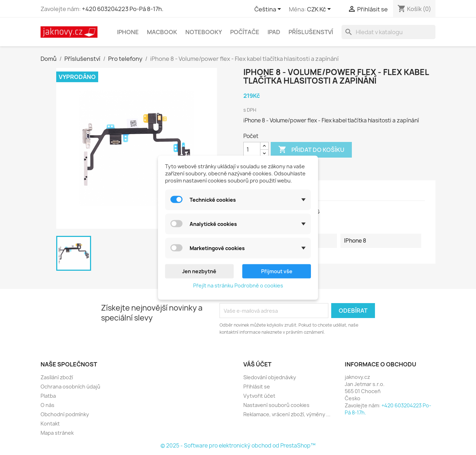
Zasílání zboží (57, 377)
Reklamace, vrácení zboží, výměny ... (287, 414)
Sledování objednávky (270, 377)
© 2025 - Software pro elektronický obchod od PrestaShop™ (238, 446)
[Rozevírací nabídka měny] (320, 10)
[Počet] (252, 150)
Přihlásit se (257, 387)
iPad (274, 32)
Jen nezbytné (199, 271)
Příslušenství (311, 32)
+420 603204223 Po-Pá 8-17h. (123, 9)
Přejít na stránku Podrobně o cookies (238, 285)
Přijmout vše (277, 271)
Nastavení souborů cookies (276, 405)
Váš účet (257, 364)
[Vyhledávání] (388, 32)
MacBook (162, 32)
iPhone (128, 32)
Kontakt (50, 424)
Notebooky (204, 32)
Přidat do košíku (311, 150)
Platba (48, 396)
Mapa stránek (57, 433)
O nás (47, 405)
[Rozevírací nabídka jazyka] (269, 10)
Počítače (245, 32)
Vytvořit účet (259, 396)
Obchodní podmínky (65, 414)
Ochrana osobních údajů (70, 387)
